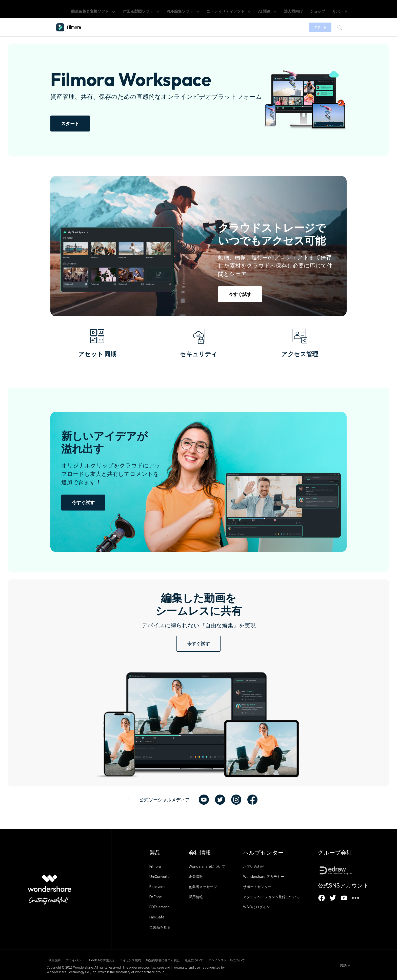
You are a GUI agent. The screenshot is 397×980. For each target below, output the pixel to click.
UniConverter (160, 877)
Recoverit (157, 887)
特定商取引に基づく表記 (193, 959)
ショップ (325, 9)
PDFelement (159, 907)
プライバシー (81, 959)
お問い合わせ (254, 866)
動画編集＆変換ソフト (127, 9)
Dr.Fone (156, 897)
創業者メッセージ (203, 887)
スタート (317, 27)
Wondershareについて (207, 866)
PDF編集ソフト (209, 9)
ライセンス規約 (152, 959)
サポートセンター (257, 887)
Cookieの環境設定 (116, 959)
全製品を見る (160, 927)
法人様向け (305, 9)
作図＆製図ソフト (172, 9)
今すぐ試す (240, 294)
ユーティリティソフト (249, 9)
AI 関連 (283, 9)
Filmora (155, 866)
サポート (343, 9)
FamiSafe (157, 917)
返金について (232, 959)
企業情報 (196, 877)
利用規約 (53, 959)
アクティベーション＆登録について (271, 897)
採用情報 (196, 897)
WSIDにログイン (256, 907)
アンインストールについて (272, 959)
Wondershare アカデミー (264, 877)
